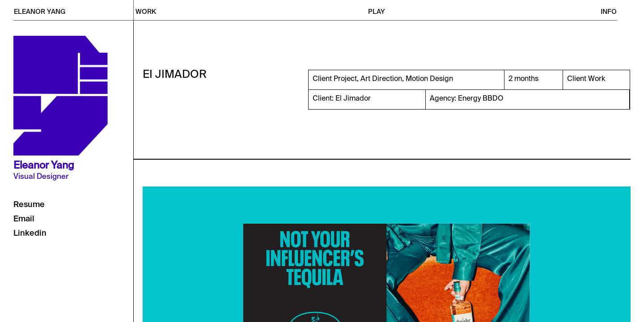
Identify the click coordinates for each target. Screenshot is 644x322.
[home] (74, 10)
